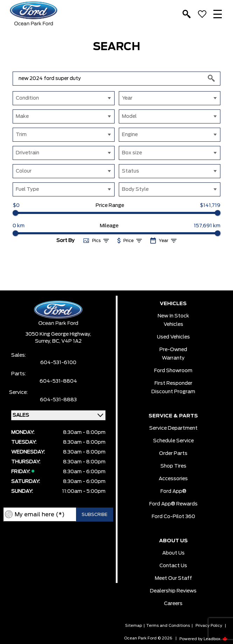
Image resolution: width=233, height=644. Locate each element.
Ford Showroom (173, 371)
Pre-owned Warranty (173, 354)
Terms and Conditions (168, 626)
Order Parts (173, 454)
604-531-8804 (58, 381)
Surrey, (44, 341)
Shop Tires (173, 466)
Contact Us (173, 566)
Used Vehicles (173, 337)
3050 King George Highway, (58, 334)
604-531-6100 (58, 363)
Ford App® (173, 491)
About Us (173, 553)
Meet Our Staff (173, 578)
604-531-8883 (58, 400)
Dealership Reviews (173, 591)
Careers (173, 604)
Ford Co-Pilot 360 (173, 517)
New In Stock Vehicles (173, 320)
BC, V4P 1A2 (67, 341)
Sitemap (133, 626)
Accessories (173, 479)
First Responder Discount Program (173, 388)
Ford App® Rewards (173, 504)
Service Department (173, 428)
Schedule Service (173, 441)
